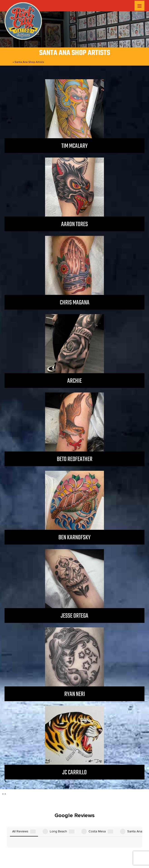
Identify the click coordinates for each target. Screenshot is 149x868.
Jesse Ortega (74, 616)
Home (8, 62)
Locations (36, 843)
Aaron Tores (74, 224)
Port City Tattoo (73, 857)
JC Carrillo (74, 773)
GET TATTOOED (100, 843)
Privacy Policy (72, 848)
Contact (125, 843)
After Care (73, 843)
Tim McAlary (74, 146)
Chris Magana (75, 303)
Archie (74, 381)
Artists (54, 843)
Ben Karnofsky (74, 538)
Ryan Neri (75, 694)
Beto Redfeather (75, 459)
